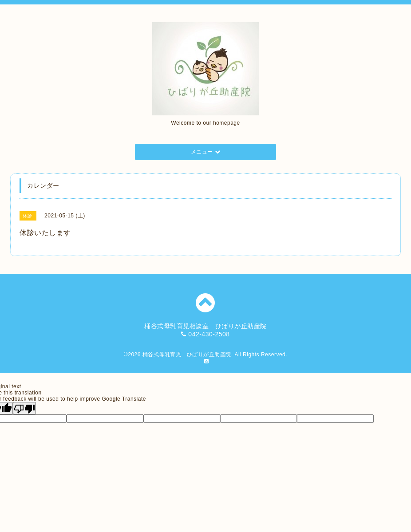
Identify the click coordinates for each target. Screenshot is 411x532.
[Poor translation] (24, 408)
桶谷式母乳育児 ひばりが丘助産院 (187, 355)
